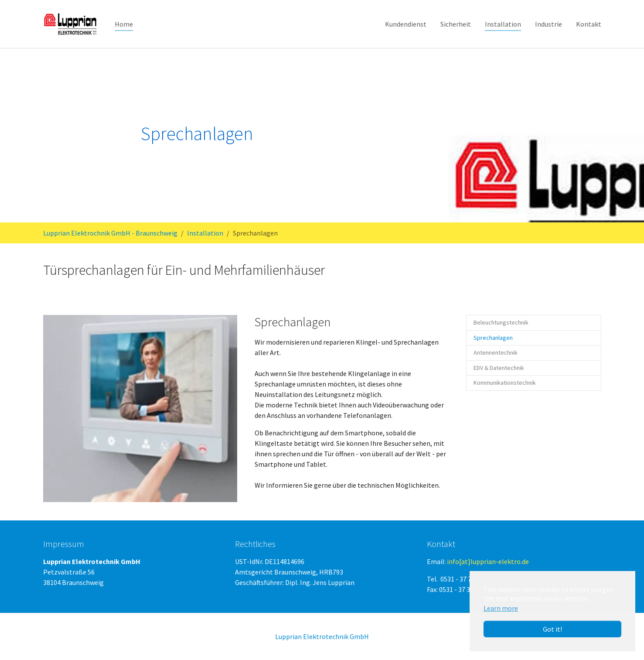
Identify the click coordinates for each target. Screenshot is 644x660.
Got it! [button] (552, 629)
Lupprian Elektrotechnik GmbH (322, 636)
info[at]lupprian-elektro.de (488, 561)
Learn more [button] (501, 608)
